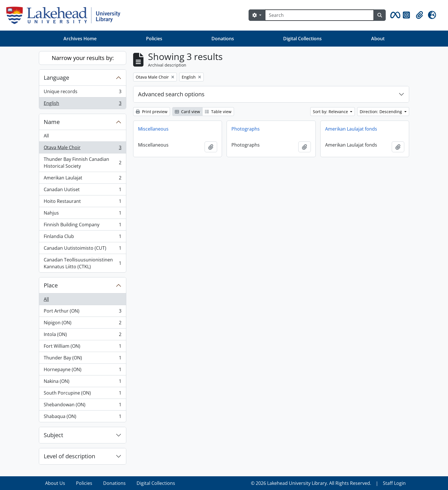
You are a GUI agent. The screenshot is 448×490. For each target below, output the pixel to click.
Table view (218, 112)
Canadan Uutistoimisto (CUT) (82, 249)
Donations (223, 39)
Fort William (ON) (82, 347)
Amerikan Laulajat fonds (351, 129)
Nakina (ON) (82, 382)
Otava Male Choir (82, 149)
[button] (394, 15)
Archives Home (80, 39)
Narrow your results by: (83, 58)
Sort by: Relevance (331, 112)
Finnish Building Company (82, 226)
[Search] (319, 15)
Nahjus (82, 214)
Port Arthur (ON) (82, 312)
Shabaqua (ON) (82, 417)
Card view (187, 112)
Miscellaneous (153, 129)
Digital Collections (302, 39)
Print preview (152, 112)
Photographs (246, 129)
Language (56, 78)
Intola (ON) (82, 336)
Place (51, 285)
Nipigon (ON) (82, 324)
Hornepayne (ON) (82, 371)
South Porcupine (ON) (82, 394)
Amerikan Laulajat (82, 179)
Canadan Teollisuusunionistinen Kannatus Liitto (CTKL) (82, 263)
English (82, 104)
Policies (154, 39)
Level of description (69, 456)
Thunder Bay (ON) (82, 359)
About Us (55, 483)
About (378, 39)
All (46, 136)
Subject (53, 435)
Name (52, 122)
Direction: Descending (381, 112)
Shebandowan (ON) (82, 406)
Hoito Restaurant (82, 202)
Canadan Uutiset (82, 191)
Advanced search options (171, 94)
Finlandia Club (82, 238)
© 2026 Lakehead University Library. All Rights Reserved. (311, 483)
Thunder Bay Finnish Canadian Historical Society (82, 163)
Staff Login (394, 483)
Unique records (82, 93)
